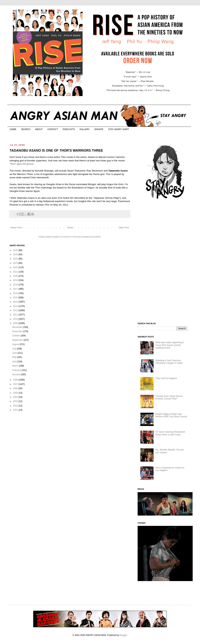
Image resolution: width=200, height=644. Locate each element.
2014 (16, 302)
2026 (16, 250)
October (16, 336)
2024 (16, 259)
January (16, 374)
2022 (16, 267)
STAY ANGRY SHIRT (119, 129)
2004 (16, 397)
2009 (16, 323)
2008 (16, 380)
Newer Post (16, 228)
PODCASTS (69, 129)
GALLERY (84, 129)
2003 (16, 401)
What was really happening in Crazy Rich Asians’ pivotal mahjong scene (170, 345)
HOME (13, 129)
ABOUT (39, 129)
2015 (16, 298)
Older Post (124, 228)
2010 (16, 319)
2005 (16, 393)
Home (70, 228)
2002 (16, 406)
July (14, 349)
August (16, 344)
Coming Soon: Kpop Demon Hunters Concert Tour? (169, 397)
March (16, 366)
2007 (16, 384)
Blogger (123, 635)
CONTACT (53, 129)
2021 (16, 272)
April (15, 362)
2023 (16, 263)
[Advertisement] (165, 261)
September (18, 340)
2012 (16, 310)
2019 (16, 280)
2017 (16, 289)
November (18, 331)
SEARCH (26, 129)
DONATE (99, 129)
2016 (16, 293)
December (18, 327)
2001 (16, 410)
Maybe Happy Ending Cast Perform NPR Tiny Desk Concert (171, 415)
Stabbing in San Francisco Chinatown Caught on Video (169, 362)
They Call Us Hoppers (166, 378)
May (14, 357)
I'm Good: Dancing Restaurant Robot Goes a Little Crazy (170, 433)
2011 (16, 315)
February (17, 370)
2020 (16, 276)
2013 (16, 306)
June (15, 353)
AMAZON (88, 237)
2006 (16, 388)
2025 (16, 254)
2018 (16, 285)
